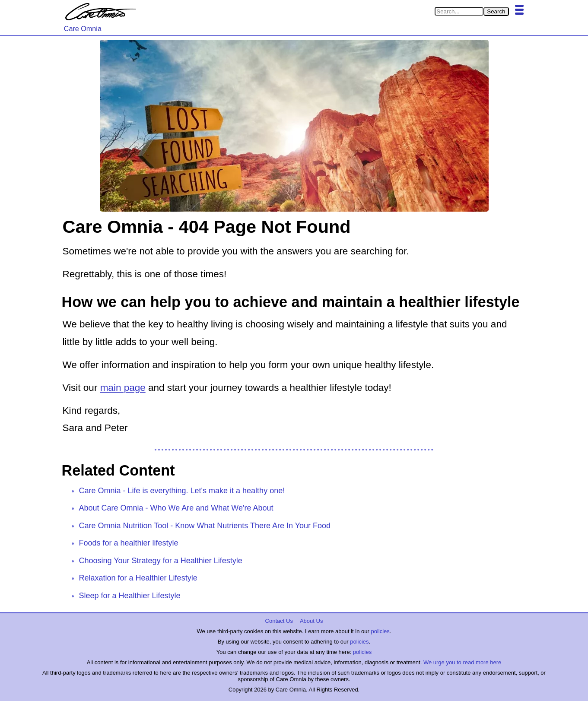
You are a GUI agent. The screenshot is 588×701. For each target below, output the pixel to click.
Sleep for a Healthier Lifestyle (130, 596)
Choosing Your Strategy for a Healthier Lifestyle (161, 561)
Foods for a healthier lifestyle (129, 543)
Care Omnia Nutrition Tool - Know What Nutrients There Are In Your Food (205, 526)
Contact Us (279, 621)
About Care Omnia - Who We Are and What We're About (176, 508)
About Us (311, 621)
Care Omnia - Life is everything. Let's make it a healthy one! (182, 491)
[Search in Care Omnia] (459, 11)
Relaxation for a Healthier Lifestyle (138, 578)
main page (123, 388)
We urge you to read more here (462, 662)
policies (380, 631)
